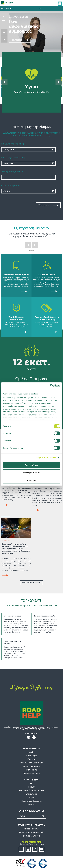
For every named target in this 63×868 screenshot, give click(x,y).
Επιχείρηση (32, 770)
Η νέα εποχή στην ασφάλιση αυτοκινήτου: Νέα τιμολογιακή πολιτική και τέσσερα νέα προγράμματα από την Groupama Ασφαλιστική (16, 549)
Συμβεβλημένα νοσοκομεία (16, 318)
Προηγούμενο (4, 32)
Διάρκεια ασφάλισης (11, 185)
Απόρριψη (32, 480)
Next (35, 245)
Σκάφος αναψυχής (32, 766)
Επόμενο (4, 39)
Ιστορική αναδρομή (12, 616)
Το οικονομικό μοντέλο (45, 616)
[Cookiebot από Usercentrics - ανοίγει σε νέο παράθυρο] (50, 386)
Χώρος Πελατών (32, 829)
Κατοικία (31, 759)
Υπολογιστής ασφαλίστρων (32, 790)
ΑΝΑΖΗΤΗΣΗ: (7, 8)
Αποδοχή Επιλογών (31, 473)
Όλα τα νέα (31, 583)
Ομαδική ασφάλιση (32, 773)
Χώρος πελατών (47, 275)
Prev (28, 245)
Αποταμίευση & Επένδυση (31, 763)
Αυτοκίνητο (32, 756)
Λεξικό (31, 797)
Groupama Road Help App (16, 275)
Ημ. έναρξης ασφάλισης (13, 158)
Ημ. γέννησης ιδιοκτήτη (12, 144)
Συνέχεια (49, 205)
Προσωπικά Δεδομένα (31, 801)
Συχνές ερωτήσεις (32, 836)
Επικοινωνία (31, 794)
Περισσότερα (20, 40)
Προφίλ (32, 787)
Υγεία (31, 752)
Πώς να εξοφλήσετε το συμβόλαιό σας (47, 318)
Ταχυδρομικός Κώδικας (12, 172)
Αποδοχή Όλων (31, 465)
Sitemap (32, 804)
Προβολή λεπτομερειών (46, 457)
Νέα (31, 783)
